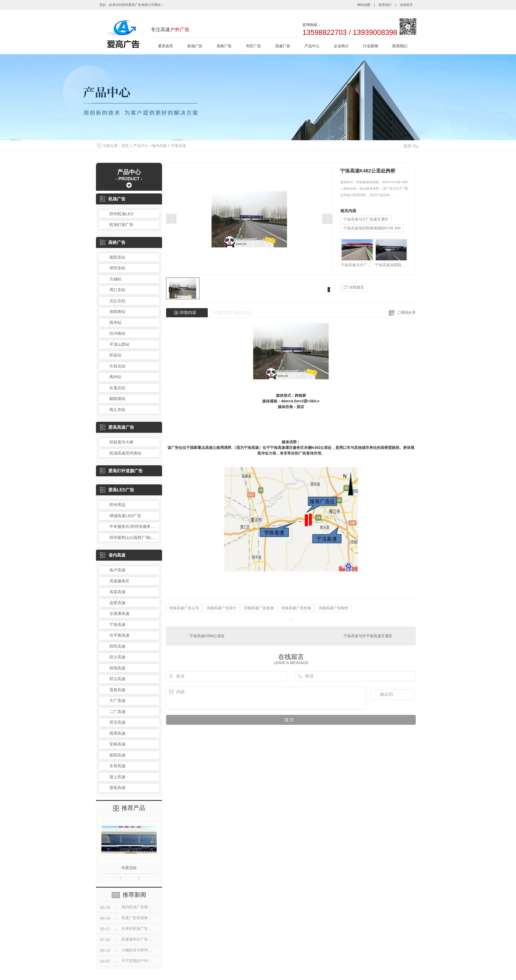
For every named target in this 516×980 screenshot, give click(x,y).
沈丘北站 (117, 301)
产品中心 (312, 46)
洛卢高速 (117, 570)
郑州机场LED (121, 214)
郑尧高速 (117, 668)
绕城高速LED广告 (125, 516)
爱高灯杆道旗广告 (121, 471)
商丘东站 (117, 410)
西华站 (115, 323)
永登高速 (117, 766)
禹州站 (115, 377)
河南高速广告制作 (334, 608)
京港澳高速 (119, 613)
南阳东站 (117, 257)
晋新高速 (117, 690)
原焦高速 (117, 788)
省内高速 (159, 146)
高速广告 (283, 46)
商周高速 (117, 733)
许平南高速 (119, 635)
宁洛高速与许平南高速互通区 (368, 636)
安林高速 (117, 744)
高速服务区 (119, 581)
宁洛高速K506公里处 (207, 636)
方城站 (115, 279)
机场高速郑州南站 (126, 453)
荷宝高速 (117, 722)
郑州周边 (117, 505)
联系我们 (385, 5)
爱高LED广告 (117, 490)
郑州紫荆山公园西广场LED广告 (133, 537)
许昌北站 (117, 366)
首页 (125, 146)
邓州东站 (117, 268)
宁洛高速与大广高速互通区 (366, 219)
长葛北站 (117, 388)
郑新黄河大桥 (121, 442)
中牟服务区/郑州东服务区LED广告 (133, 526)
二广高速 (117, 711)
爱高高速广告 (117, 427)
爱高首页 (166, 46)
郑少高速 (117, 657)
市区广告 (253, 46)
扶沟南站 (117, 333)
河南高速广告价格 (296, 608)
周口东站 (117, 290)
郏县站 (115, 355)
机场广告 (195, 46)
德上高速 (117, 777)
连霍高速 (117, 603)
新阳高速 (117, 755)
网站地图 (364, 5)
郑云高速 (117, 679)
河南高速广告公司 (184, 608)
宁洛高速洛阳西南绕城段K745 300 (372, 228)
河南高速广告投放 (259, 608)
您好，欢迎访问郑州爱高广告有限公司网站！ (132, 5)
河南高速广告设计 (221, 608)
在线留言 (406, 5)
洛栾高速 (117, 592)
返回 (411, 146)
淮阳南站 (117, 311)
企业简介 (341, 46)
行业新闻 (371, 46)
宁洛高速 (178, 146)
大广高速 (117, 700)
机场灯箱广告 (121, 224)
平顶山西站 (119, 344)
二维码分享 (406, 312)
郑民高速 (117, 646)
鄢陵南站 (117, 399)
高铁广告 (224, 46)
